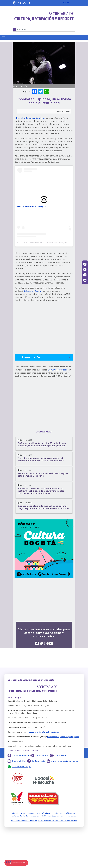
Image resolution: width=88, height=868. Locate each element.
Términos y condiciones (52, 813)
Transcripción (46, 358)
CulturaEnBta (19, 761)
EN (65, 2)
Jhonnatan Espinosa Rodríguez (30, 118)
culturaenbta (61, 755)
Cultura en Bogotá (32, 291)
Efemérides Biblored (57, 370)
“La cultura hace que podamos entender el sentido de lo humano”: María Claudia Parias (41, 460)
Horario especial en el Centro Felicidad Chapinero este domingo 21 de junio (44, 475)
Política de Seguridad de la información (59, 816)
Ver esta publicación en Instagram (32, 206)
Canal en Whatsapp (22, 767)
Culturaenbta (38, 761)
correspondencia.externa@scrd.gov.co (43, 732)
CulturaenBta (42, 755)
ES (68, 2)
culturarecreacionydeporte (65, 761)
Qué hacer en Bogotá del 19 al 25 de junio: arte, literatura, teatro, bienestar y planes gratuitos (42, 444)
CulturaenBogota (20, 755)
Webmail (14, 813)
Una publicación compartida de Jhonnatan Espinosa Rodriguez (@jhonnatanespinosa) (51, 242)
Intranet (23, 813)
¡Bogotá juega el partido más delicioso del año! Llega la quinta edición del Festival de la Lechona (43, 507)
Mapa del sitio (34, 813)
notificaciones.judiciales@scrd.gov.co (63, 737)
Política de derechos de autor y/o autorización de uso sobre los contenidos (44, 821)
